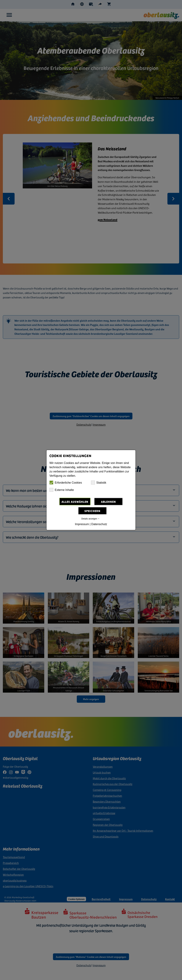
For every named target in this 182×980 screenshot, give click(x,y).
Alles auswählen (75, 502)
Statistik (99, 483)
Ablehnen (108, 502)
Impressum (82, 524)
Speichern (92, 511)
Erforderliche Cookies (66, 483)
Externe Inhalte (62, 490)
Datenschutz (99, 524)
